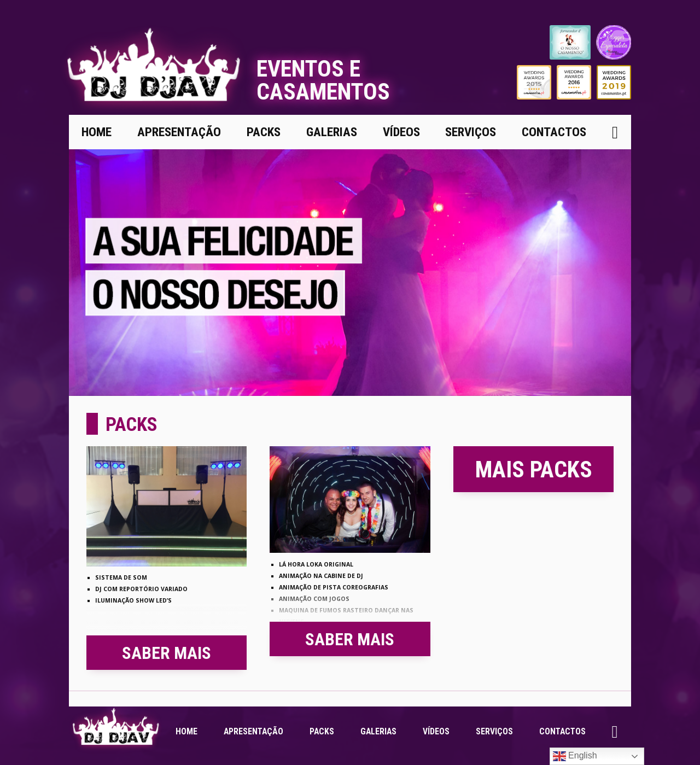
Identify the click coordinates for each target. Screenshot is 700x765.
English (575, 756)
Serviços (471, 132)
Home (97, 132)
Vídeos (401, 132)
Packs (264, 132)
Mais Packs (534, 469)
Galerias (332, 132)
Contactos (554, 132)
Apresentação (179, 132)
